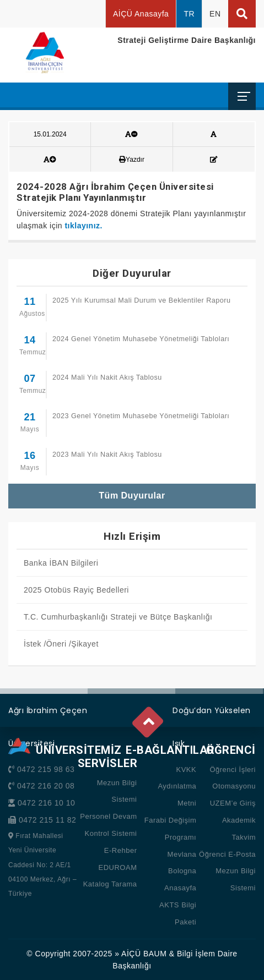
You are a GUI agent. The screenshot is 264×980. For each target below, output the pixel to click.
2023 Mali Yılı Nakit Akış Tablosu (107, 455)
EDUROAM (118, 867)
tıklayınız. (83, 226)
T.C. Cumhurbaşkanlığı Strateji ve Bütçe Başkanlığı (118, 617)
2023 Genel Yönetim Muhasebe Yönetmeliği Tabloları (141, 416)
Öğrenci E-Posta (227, 854)
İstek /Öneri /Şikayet (61, 644)
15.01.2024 (50, 134)
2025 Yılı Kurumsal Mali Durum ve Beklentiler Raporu (141, 300)
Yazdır (132, 160)
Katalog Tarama (110, 884)
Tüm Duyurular (132, 496)
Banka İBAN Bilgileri (61, 563)
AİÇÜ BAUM (144, 954)
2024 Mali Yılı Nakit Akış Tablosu (107, 377)
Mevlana (182, 854)
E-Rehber (121, 850)
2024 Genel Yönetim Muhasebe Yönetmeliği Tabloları (141, 339)
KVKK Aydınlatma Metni (177, 787)
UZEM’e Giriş (233, 803)
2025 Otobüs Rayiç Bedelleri (76, 590)
